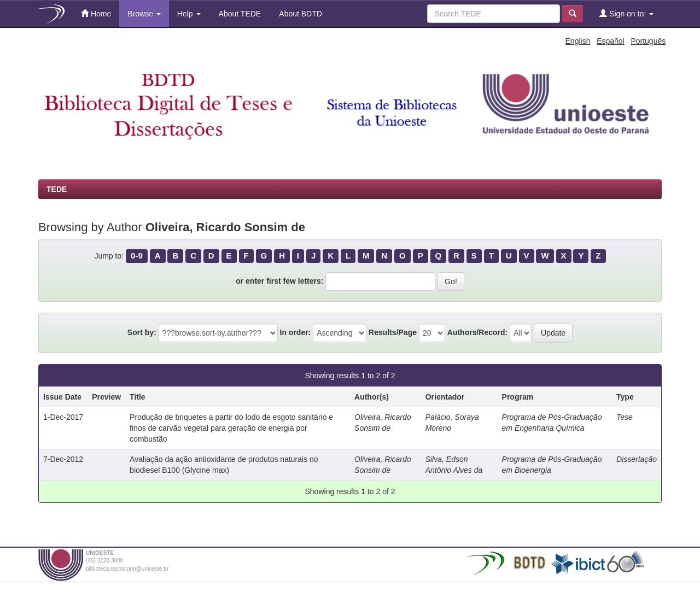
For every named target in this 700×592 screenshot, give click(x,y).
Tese (625, 417)
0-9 (137, 256)
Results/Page (393, 332)
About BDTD (300, 14)
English (578, 41)
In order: (296, 332)
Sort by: (142, 332)
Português (648, 41)
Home (96, 13)
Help (189, 14)
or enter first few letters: (279, 281)
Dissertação (637, 459)
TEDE (57, 189)
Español (611, 41)
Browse (144, 14)
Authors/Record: (477, 332)
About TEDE (239, 14)
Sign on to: (626, 13)
